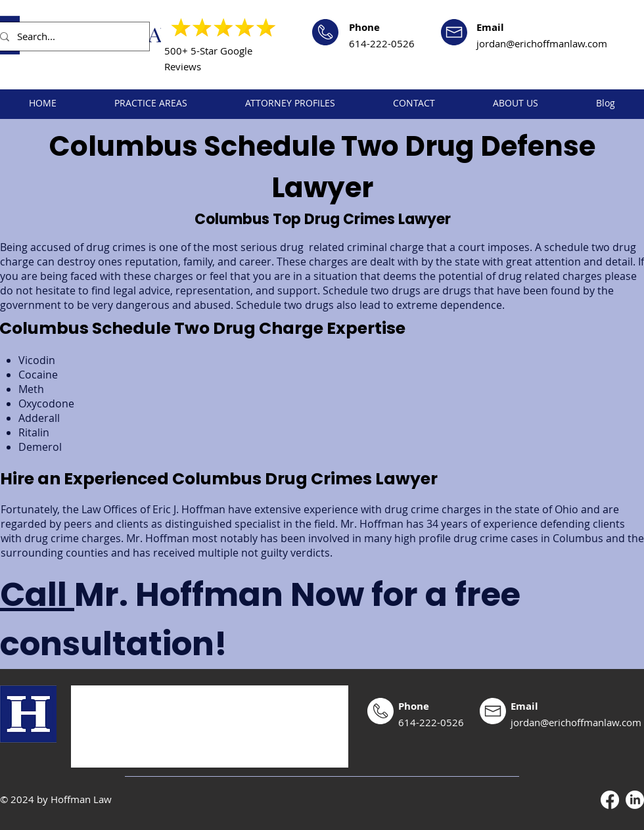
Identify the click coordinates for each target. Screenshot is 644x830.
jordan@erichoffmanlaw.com (542, 43)
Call (37, 595)
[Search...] (69, 36)
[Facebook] (610, 800)
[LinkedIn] (635, 800)
